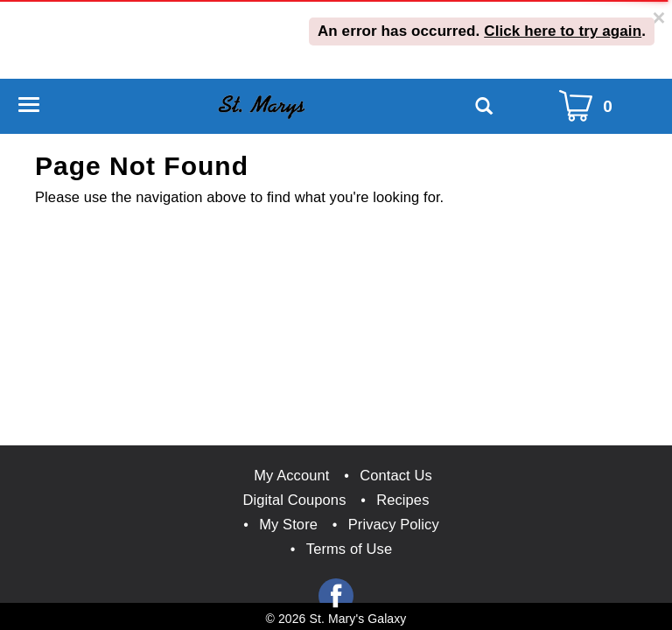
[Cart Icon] (590, 106)
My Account (291, 475)
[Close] (659, 18)
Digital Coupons (295, 500)
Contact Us (396, 475)
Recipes (402, 500)
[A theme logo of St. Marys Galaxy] (261, 105)
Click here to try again (563, 31)
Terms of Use (349, 549)
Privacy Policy (394, 524)
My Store (288, 524)
